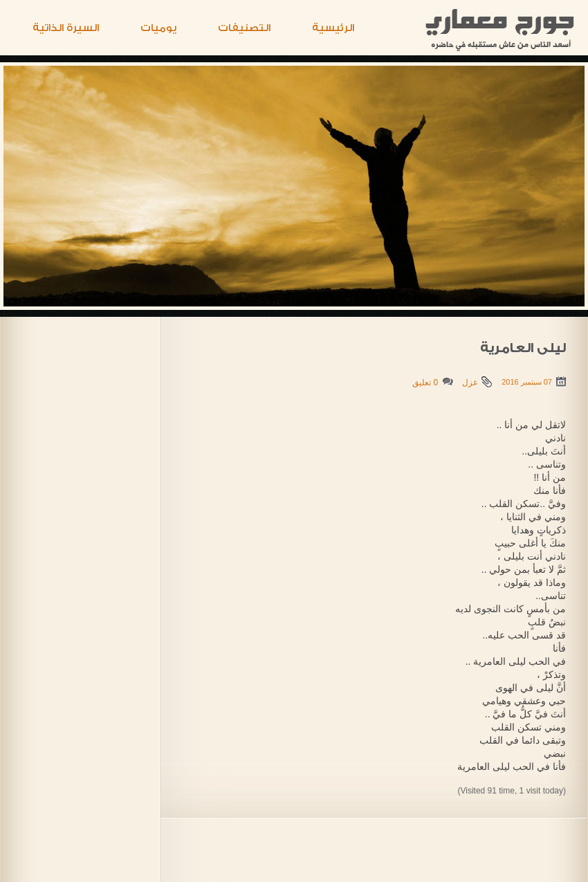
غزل (470, 383)
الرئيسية (333, 28)
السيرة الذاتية (66, 28)
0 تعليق (425, 383)
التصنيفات (244, 28)
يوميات (158, 28)
